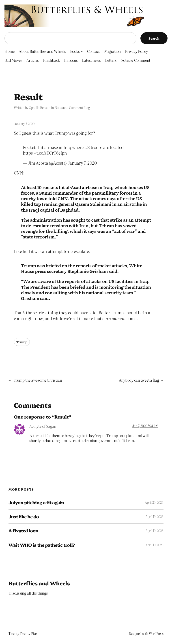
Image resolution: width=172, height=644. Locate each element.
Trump (22, 342)
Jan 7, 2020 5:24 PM (145, 426)
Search (154, 38)
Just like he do (24, 516)
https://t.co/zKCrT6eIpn (45, 153)
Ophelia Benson (40, 108)
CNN (19, 173)
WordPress (156, 633)
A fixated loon (23, 531)
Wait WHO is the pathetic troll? (42, 545)
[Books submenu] (82, 51)
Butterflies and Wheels (39, 583)
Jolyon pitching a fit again (36, 502)
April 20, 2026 (154, 502)
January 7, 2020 (82, 163)
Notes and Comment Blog (72, 108)
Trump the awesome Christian (38, 380)
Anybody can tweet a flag (139, 380)
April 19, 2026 (155, 516)
